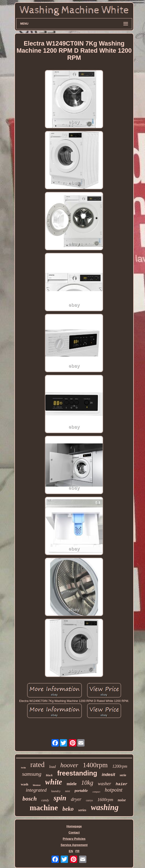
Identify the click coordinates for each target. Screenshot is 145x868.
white (54, 782)
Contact (74, 832)
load (52, 767)
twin (23, 767)
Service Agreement (74, 845)
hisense (37, 785)
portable (81, 791)
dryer (76, 799)
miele (72, 784)
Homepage (74, 826)
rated (37, 765)
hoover (69, 765)
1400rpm (95, 765)
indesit (108, 775)
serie (123, 775)
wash (24, 784)
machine (44, 808)
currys (89, 800)
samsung (32, 774)
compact (96, 792)
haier (122, 784)
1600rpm (105, 800)
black (49, 775)
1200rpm (120, 766)
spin (60, 798)
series (82, 810)
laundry (56, 791)
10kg (87, 783)
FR (77, 851)
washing (105, 807)
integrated (36, 790)
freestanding (77, 773)
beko (68, 809)
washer (105, 784)
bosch (30, 799)
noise (122, 800)
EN (71, 851)
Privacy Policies (74, 839)
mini (67, 791)
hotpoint (114, 790)
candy (45, 800)
